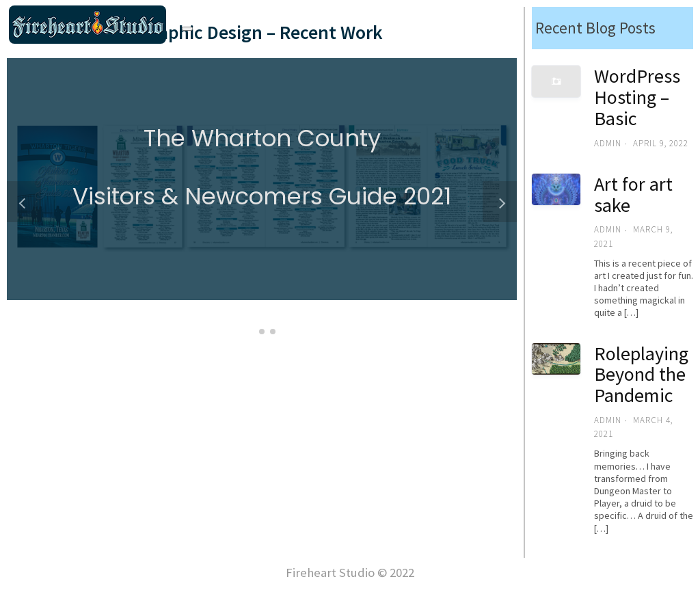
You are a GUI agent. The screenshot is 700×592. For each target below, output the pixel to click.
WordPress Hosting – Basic (637, 97)
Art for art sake (633, 194)
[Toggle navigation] (187, 29)
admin (608, 143)
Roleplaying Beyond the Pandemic (641, 375)
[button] (251, 332)
